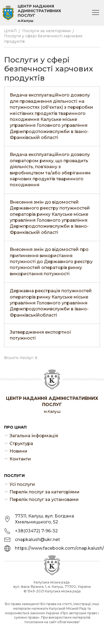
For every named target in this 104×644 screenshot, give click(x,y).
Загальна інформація (34, 436)
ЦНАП (10, 31)
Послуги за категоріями (46, 31)
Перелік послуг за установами (44, 499)
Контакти (20, 459)
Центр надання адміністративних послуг (39, 13)
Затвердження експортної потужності (40, 335)
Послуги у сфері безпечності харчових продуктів (43, 39)
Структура (21, 444)
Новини (18, 451)
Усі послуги (22, 484)
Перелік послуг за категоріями (45, 492)
